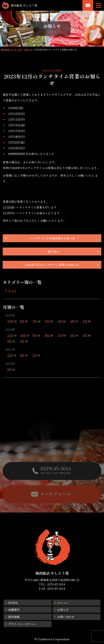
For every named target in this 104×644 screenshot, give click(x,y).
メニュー (63, 603)
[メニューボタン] (99, 5)
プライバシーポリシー (22, 624)
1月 (85, 321)
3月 (60, 321)
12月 (10, 355)
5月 (47, 321)
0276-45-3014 (56, 584)
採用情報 (14, 617)
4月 (85, 335)
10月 (10, 321)
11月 (10, 335)
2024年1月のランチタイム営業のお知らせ (52, 265)
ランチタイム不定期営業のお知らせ (52, 238)
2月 (72, 321)
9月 (22, 321)
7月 (35, 321)
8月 (47, 335)
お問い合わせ (66, 617)
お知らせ (63, 610)
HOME (13, 603)
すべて (12, 291)
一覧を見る (52, 252)
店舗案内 (14, 610)
